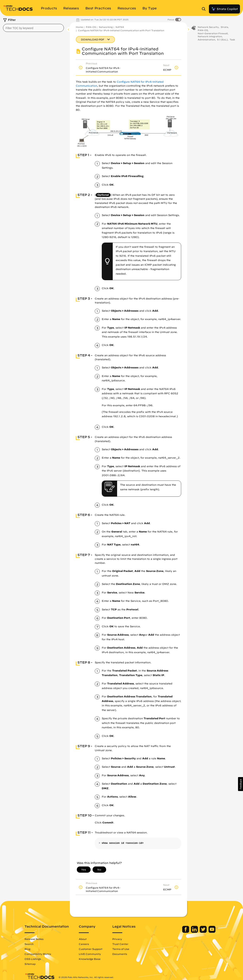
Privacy (117, 939)
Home (79, 27)
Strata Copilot (224, 9)
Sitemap (30, 964)
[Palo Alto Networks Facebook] (186, 932)
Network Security (208, 27)
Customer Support (91, 949)
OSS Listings (33, 959)
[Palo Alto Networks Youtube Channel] (212, 932)
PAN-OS (91, 27)
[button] (241, 784)
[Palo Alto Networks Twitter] (203, 932)
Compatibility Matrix (38, 954)
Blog (28, 949)
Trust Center (121, 944)
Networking (106, 27)
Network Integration (210, 37)
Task (232, 40)
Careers (84, 944)
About (83, 939)
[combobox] (33, 28)
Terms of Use (121, 949)
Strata (224, 27)
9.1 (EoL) (222, 40)
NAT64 (120, 27)
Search (29, 944)
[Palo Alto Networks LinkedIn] (195, 932)
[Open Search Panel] (205, 9)
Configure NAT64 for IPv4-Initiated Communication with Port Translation (121, 30)
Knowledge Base (90, 959)
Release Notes (34, 939)
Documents (120, 954)
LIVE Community (90, 954)
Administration (206, 40)
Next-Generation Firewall (213, 34)
